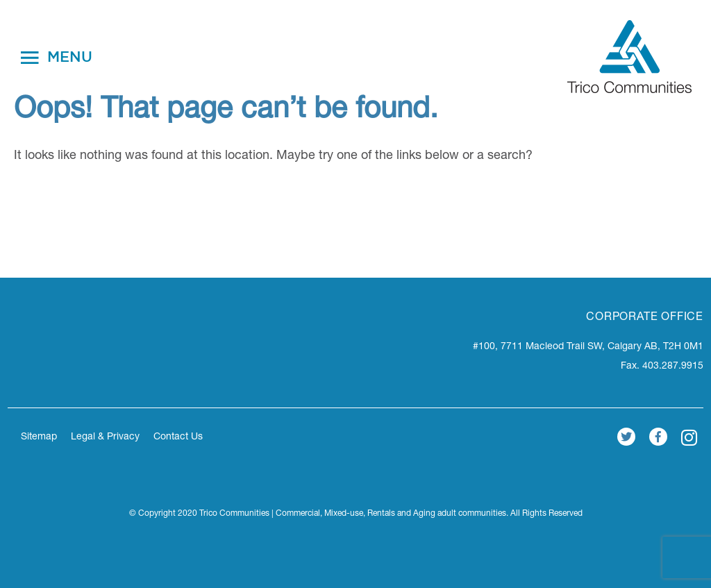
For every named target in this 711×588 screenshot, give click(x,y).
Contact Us (178, 437)
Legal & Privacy (105, 437)
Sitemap (39, 437)
